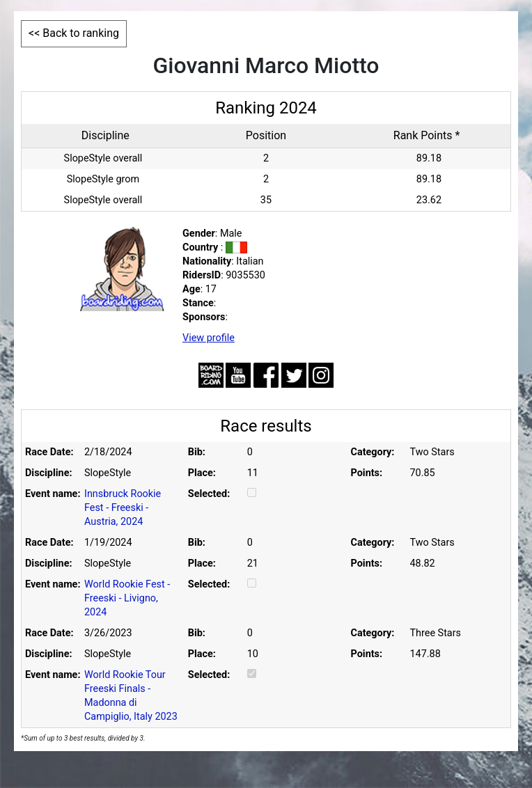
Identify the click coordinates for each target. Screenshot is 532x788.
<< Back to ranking (74, 33)
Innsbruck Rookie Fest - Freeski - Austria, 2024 (123, 508)
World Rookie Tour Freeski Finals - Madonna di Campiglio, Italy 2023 (131, 696)
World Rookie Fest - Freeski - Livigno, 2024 (127, 598)
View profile (209, 338)
